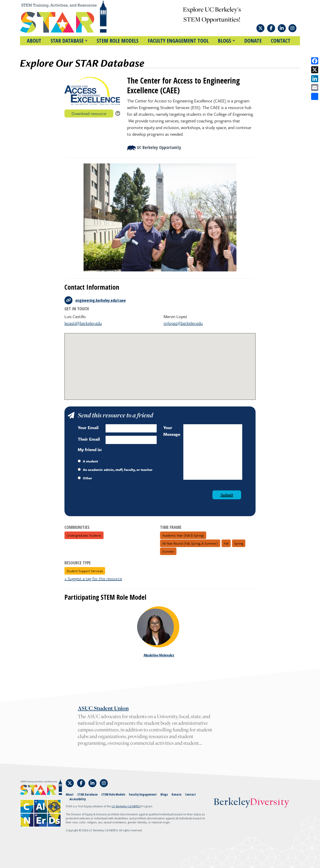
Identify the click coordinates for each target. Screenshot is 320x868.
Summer (168, 551)
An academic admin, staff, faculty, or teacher (115, 470)
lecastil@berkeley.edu (83, 323)
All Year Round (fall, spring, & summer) (190, 543)
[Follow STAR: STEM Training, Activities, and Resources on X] (260, 28)
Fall (226, 543)
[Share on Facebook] (315, 61)
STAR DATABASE (67, 41)
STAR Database (87, 794)
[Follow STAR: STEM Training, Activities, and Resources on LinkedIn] (282, 28)
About (34, 41)
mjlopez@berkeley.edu (183, 323)
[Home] (72, 17)
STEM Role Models (118, 41)
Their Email (89, 439)
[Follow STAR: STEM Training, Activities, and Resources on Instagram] (292, 28)
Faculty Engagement (143, 794)
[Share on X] (315, 70)
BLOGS (224, 41)
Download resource (89, 113)
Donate (253, 41)
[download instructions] (118, 113)
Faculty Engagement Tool (178, 41)
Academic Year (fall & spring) (183, 535)
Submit (227, 495)
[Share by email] (315, 88)
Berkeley (251, 802)
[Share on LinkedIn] (315, 79)
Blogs (164, 794)
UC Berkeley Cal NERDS (126, 806)
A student (88, 461)
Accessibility (78, 799)
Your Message (172, 431)
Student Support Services (85, 571)
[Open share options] (315, 96)
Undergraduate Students (84, 535)
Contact (281, 41)
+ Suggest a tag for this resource (93, 578)
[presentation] (112, 499)
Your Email (88, 427)
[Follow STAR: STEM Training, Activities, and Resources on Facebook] (271, 28)
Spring (239, 543)
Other (85, 478)
